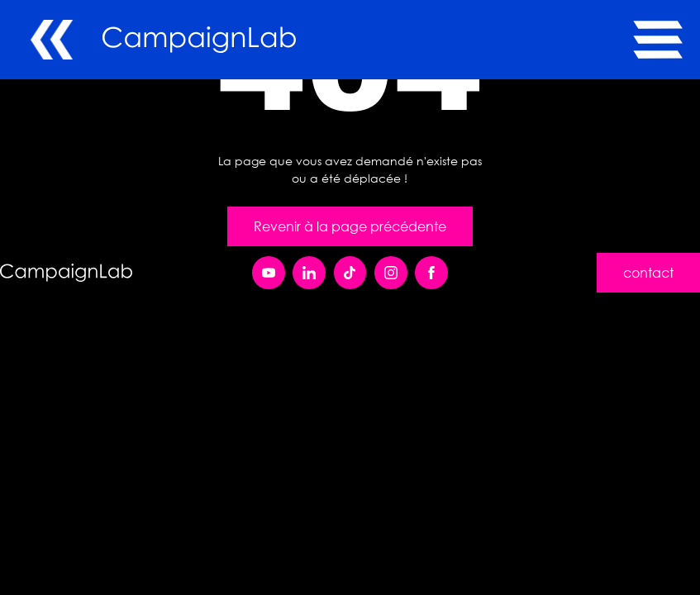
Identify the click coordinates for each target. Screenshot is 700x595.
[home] (368, 40)
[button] (653, 40)
